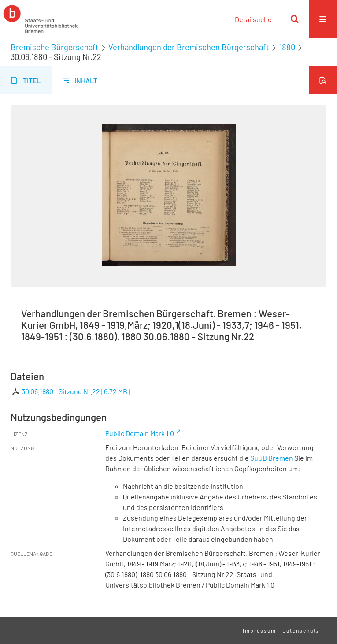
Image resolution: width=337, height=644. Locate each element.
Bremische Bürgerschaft (55, 47)
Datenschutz (301, 630)
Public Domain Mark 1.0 (140, 433)
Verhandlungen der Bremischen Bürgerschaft (189, 47)
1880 (287, 47)
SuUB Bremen (272, 458)
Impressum (259, 630)
